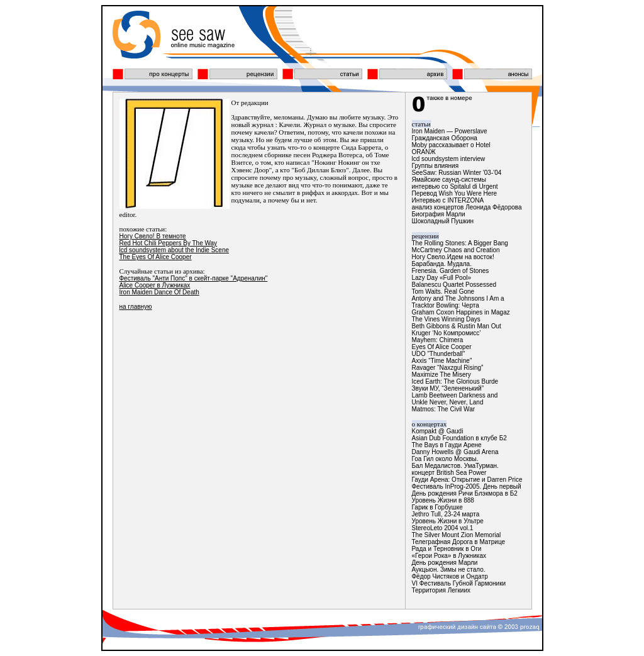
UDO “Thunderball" (439, 354)
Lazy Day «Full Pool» (442, 278)
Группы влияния (436, 166)
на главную (136, 307)
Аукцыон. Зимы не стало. (449, 570)
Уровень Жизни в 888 (443, 500)
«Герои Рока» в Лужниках (449, 556)
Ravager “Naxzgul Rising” (448, 368)
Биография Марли (439, 214)
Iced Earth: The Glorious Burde (455, 381)
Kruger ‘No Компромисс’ (447, 333)
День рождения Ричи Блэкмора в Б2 (465, 493)
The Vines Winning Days (446, 319)
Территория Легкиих (441, 590)
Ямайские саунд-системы (449, 180)
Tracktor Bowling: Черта (446, 305)
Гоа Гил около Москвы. (445, 459)
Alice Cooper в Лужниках (155, 285)
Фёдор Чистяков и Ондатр (450, 576)
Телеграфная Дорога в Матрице (459, 542)
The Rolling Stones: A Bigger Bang (460, 243)
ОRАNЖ (424, 152)
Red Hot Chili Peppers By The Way (169, 243)
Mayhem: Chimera (438, 340)
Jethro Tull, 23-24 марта (446, 514)
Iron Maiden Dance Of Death (159, 292)
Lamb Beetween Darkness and (455, 395)
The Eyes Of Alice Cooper (156, 257)
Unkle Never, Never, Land (448, 402)
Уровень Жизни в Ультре (448, 521)
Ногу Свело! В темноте (153, 236)
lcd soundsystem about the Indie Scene (175, 250)
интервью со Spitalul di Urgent (455, 186)
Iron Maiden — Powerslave (450, 131)
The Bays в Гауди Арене (447, 445)
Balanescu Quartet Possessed (454, 285)
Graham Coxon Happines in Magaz (461, 312)
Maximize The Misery (441, 375)
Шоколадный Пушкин (443, 221)
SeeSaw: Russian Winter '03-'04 (457, 173)
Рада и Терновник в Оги (447, 549)
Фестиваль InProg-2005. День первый (467, 486)
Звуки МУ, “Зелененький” (448, 388)
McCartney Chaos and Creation (456, 250)
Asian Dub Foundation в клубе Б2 (459, 438)
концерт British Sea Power (449, 473)
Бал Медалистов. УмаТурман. (455, 466)
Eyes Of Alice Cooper (442, 347)
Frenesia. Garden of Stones (451, 271)
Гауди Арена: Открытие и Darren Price (467, 480)
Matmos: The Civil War (444, 409)
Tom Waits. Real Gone (443, 292)
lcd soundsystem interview (449, 159)
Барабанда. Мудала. (442, 264)
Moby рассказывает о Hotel (451, 145)
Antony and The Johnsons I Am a (458, 298)
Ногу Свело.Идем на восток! (453, 257)
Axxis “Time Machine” (442, 361)
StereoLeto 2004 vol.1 (443, 528)
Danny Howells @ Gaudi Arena (455, 452)
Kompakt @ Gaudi (438, 431)
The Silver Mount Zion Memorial (457, 535)
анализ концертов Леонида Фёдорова (467, 207)
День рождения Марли (445, 563)
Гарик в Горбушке (437, 507)
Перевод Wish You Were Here (455, 193)
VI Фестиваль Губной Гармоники (459, 583)
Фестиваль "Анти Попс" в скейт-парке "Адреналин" (194, 278)
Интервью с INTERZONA (448, 200)
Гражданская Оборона (445, 138)
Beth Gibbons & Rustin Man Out (457, 326)
